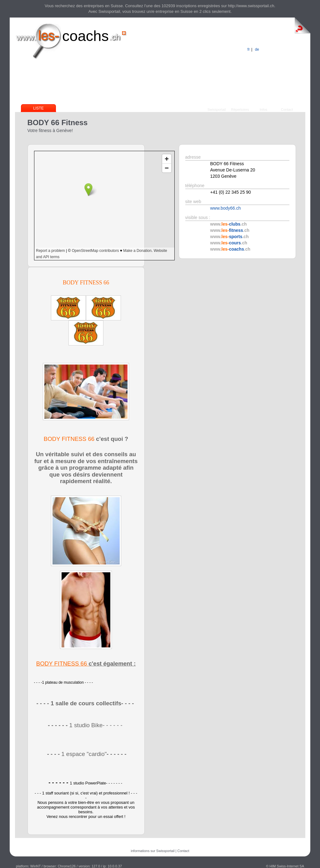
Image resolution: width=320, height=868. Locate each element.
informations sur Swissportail (153, 851)
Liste (38, 108)
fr (249, 49)
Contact (287, 110)
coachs (85, 36)
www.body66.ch (226, 208)
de (257, 49)
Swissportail (217, 110)
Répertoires (240, 110)
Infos (263, 110)
